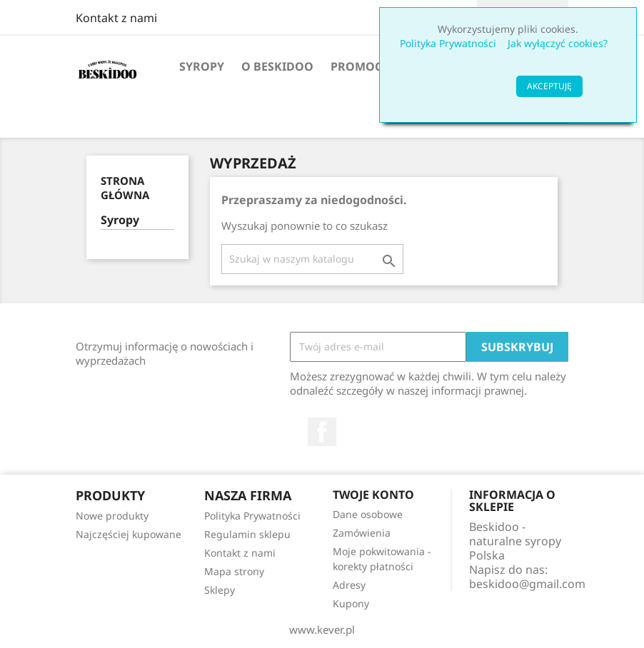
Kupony (351, 603)
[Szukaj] (312, 259)
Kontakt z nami (116, 18)
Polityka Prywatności (448, 43)
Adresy (349, 585)
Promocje (361, 66)
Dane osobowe (368, 514)
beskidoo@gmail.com (527, 584)
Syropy (202, 66)
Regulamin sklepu (247, 534)
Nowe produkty (112, 516)
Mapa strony (234, 571)
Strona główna (125, 188)
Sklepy (220, 590)
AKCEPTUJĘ (549, 86)
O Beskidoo (277, 66)
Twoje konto (373, 495)
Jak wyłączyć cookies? (558, 43)
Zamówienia (362, 533)
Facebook (322, 432)
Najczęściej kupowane (129, 534)
